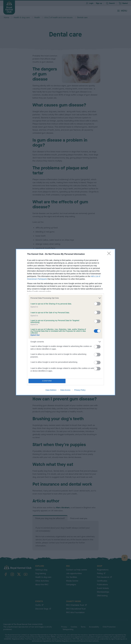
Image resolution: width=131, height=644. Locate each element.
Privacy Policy (80, 390)
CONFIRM (47, 381)
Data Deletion (51, 390)
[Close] (110, 254)
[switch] (97, 304)
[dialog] (65, 322)
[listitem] (65, 298)
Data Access (65, 390)
